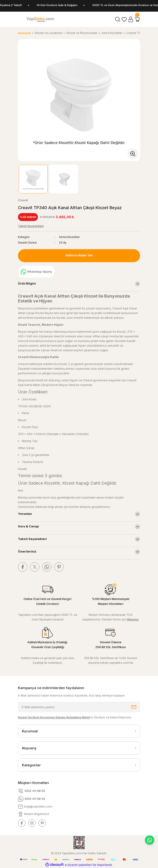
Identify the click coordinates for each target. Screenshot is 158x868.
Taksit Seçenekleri (32, 539)
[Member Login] (131, 19)
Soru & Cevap (28, 526)
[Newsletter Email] (79, 707)
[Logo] (40, 19)
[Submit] (134, 707)
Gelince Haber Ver (79, 255)
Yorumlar (25, 514)
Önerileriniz (27, 551)
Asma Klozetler (69, 237)
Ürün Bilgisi (27, 283)
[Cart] (137, 19)
